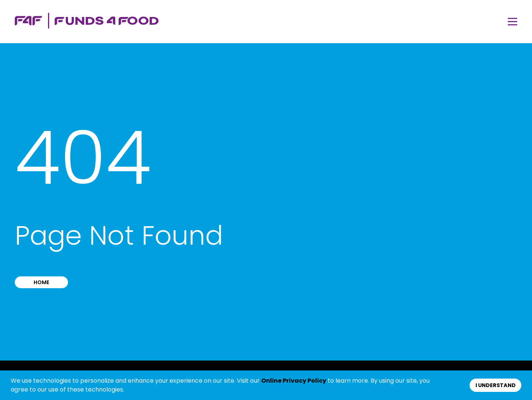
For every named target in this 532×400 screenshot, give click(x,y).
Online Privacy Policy (294, 381)
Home (41, 282)
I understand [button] (496, 385)
